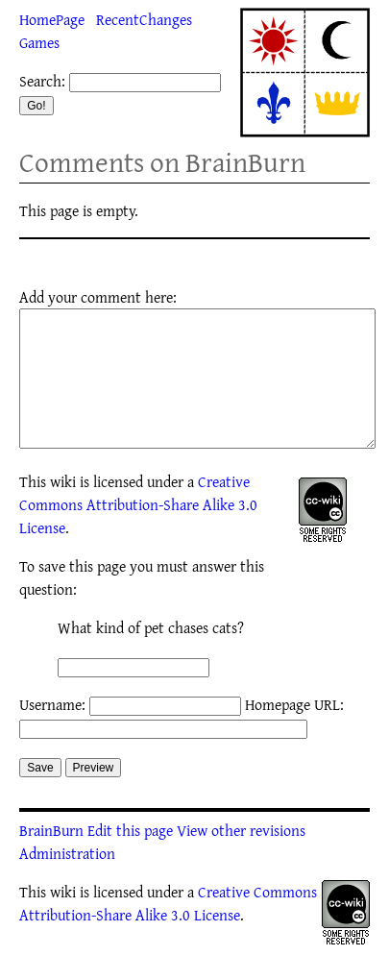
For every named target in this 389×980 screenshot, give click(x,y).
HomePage (52, 19)
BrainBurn (51, 859)
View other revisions (241, 859)
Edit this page (130, 859)
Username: (52, 733)
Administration (67, 882)
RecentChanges (144, 19)
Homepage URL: (294, 733)
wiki (63, 510)
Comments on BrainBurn (162, 162)
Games (39, 42)
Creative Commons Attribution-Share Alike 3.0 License (138, 533)
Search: (42, 81)
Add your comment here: (98, 297)
